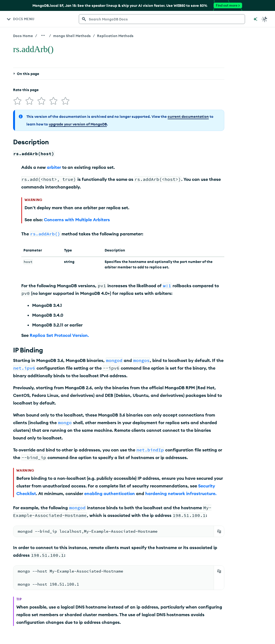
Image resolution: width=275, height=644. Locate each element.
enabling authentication (110, 493)
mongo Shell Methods (72, 36)
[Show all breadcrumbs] (43, 35)
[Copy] (219, 531)
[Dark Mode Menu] (265, 19)
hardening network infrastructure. (181, 493)
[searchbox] (162, 19)
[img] (17, 101)
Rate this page (26, 90)
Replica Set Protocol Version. (59, 335)
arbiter (54, 167)
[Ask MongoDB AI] (255, 19)
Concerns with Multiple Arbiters (77, 220)
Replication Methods (115, 36)
